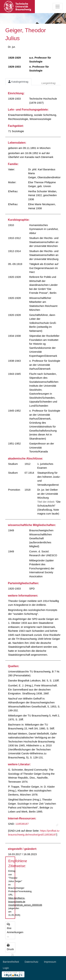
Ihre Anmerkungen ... (11, 930)
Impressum (50, 962)
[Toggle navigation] (58, 7)
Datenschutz (32, 962)
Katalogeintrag (18, 82)
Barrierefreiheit (11, 962)
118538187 (22, 824)
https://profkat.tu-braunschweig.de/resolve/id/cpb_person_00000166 (25, 901)
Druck (10, 947)
